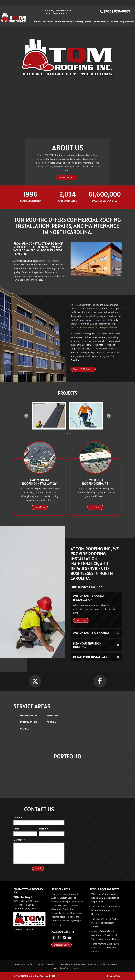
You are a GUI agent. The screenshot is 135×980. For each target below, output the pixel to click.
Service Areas (101, 15)
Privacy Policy (114, 976)
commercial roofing (49, 261)
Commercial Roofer (46, 964)
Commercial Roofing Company (71, 964)
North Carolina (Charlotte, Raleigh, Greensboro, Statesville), (67, 902)
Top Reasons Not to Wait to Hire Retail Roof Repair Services (105, 923)
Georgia (51, 722)
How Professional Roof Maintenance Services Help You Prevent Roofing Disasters (106, 935)
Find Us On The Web (23, 929)
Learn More (68, 117)
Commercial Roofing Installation (40, 482)
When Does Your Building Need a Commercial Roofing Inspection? (105, 898)
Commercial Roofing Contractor (103, 964)
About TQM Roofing (67, 99)
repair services (110, 328)
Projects (75, 968)
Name (18, 818)
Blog (122, 15)
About (38, 15)
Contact (129, 15)
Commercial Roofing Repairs (95, 482)
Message (19, 840)
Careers (114, 15)
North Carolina (28, 715)
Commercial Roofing (24, 964)
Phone (44, 829)
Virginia (24, 729)
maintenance (90, 328)
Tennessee (53, 715)
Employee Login (62, 945)
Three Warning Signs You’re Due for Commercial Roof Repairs (105, 948)
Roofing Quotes (83, 15)
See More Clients (67, 177)
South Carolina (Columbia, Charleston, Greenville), (65, 909)
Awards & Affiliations (83, 369)
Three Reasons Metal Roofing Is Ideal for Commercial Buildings (106, 910)
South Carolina (28, 722)
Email (18, 829)
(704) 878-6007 (115, 5)
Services (48, 15)
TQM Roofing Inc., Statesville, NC (38, 976)
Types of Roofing (65, 15)
